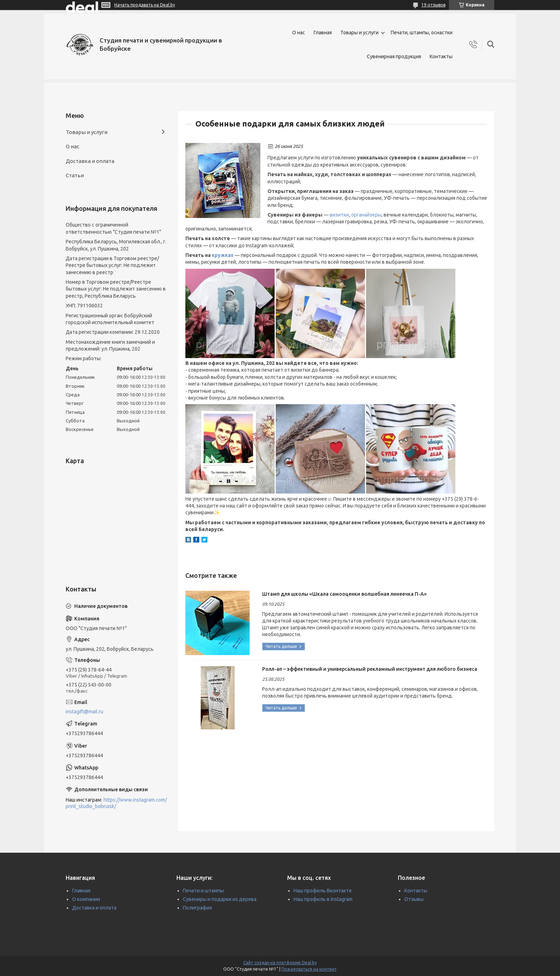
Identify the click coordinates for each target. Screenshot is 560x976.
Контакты (441, 56)
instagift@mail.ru (84, 712)
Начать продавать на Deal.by (145, 5)
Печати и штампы (203, 891)
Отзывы (414, 899)
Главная (323, 33)
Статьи (75, 175)
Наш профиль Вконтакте (323, 891)
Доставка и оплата (90, 161)
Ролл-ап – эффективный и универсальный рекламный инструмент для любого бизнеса (370, 669)
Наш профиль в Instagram (323, 899)
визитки (339, 215)
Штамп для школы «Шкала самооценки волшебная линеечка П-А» (344, 594)
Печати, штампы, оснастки (422, 33)
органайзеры (366, 215)
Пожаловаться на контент (309, 969)
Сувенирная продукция (394, 56)
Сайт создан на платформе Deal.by (280, 963)
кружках (223, 255)
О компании (86, 899)
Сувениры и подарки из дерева (220, 899)
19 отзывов (433, 5)
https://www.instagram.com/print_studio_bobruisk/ (116, 803)
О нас (299, 33)
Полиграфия (197, 908)
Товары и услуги (359, 33)
